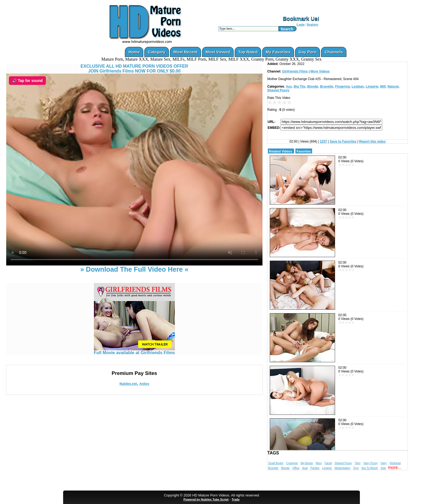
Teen (358, 463)
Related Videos (281, 151)
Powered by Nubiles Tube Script (206, 499)
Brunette (327, 87)
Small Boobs (276, 463)
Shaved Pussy (278, 90)
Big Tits (299, 87)
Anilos (144, 384)
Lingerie (372, 87)
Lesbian (358, 87)
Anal (305, 468)
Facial (328, 463)
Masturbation (343, 468)
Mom (319, 463)
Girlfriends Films (295, 71)
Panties (315, 468)
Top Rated (248, 52)
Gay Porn (308, 52)
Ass (289, 87)
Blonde (313, 87)
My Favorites (278, 52)
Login (301, 25)
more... (395, 467)
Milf (383, 87)
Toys (356, 468)
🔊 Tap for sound (27, 81)
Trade (236, 499)
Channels (334, 52)
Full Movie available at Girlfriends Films (134, 351)
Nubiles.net (128, 384)
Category (157, 52)
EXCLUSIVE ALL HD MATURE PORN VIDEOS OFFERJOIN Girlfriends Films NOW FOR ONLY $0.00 (134, 69)
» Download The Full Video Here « (134, 269)
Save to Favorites (343, 141)
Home (134, 52)
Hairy (384, 463)
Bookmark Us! (301, 19)
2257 (324, 141)
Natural (393, 87)
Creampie (292, 463)
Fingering (342, 87)
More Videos (320, 71)
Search (287, 29)
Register (313, 25)
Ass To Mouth (370, 468)
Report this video (372, 141)
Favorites (304, 151)
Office (296, 468)
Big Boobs (307, 463)
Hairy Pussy (371, 463)
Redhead (395, 463)
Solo (383, 468)
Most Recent (185, 52)
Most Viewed (218, 52)
